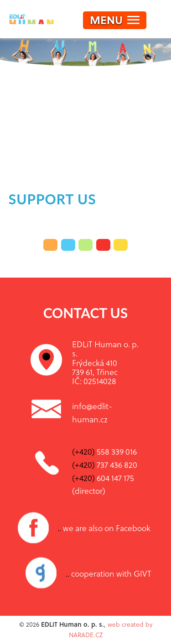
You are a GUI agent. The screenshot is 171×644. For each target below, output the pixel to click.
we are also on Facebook (104, 528)
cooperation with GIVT (109, 573)
